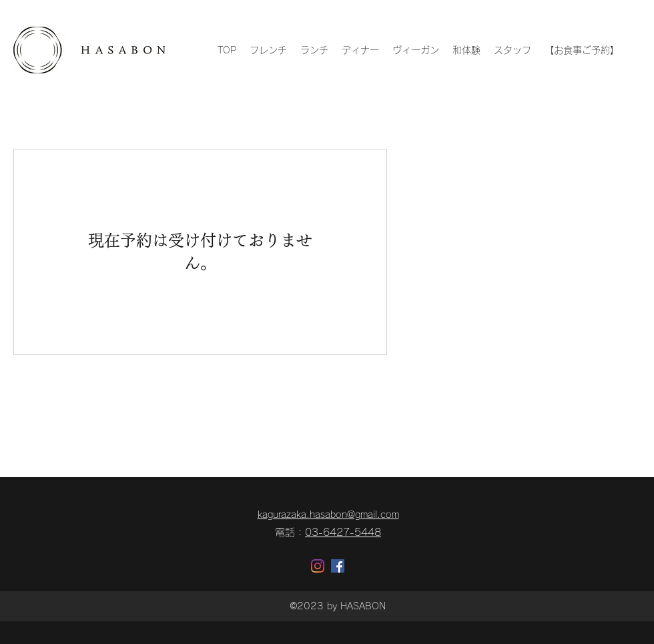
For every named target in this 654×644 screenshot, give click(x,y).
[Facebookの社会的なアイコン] (338, 566)
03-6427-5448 (343, 532)
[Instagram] (318, 566)
